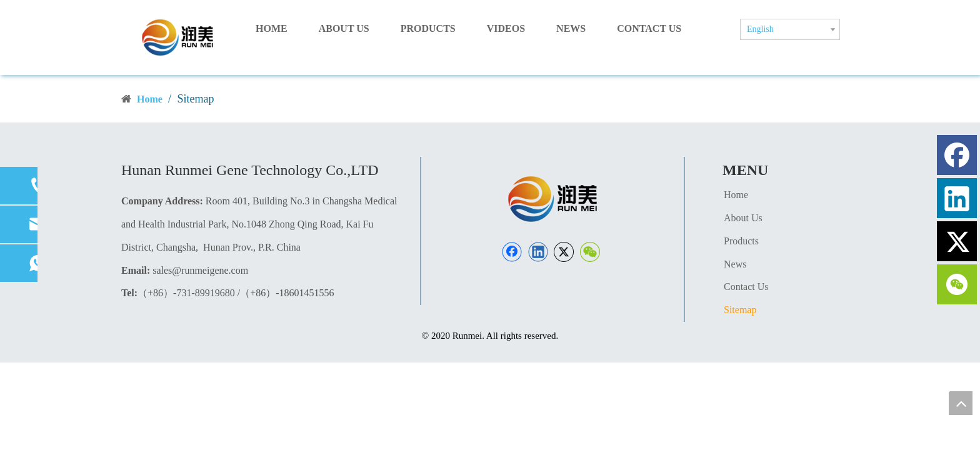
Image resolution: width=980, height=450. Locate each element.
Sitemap (740, 310)
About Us (743, 218)
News (735, 264)
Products (741, 241)
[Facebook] (512, 252)
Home (736, 195)
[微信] (590, 252)
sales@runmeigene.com (200, 270)
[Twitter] (564, 252)
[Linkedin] (538, 252)
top (961, 403)
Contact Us (746, 287)
